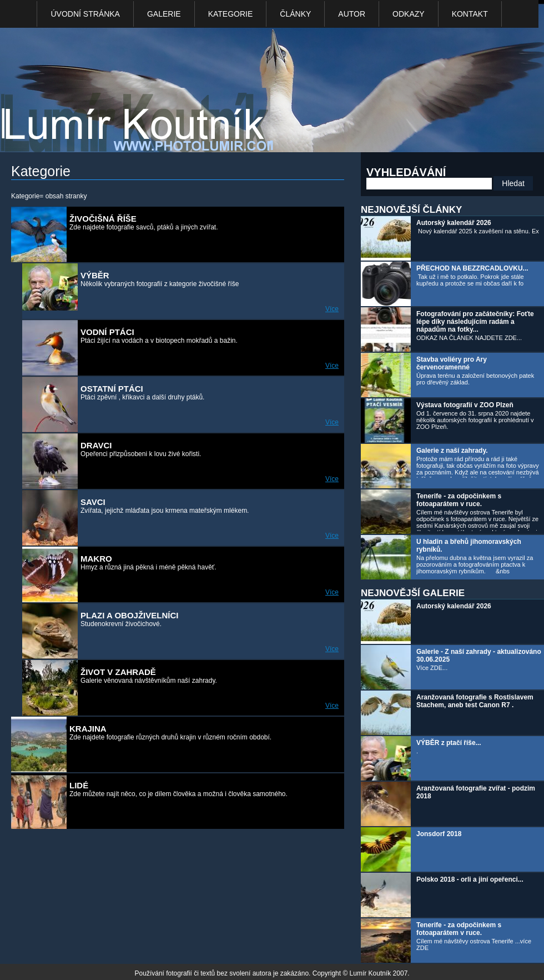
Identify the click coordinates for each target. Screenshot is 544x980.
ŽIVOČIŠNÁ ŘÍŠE (103, 219)
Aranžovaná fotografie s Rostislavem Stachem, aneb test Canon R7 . (475, 701)
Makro (96, 559)
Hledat (513, 183)
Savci (93, 502)
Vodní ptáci (107, 332)
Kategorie (231, 14)
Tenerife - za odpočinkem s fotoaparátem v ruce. (459, 500)
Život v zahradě (118, 672)
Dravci (96, 445)
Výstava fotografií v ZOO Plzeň (465, 405)
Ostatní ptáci (112, 389)
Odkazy (409, 14)
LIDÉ (79, 785)
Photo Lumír (143, 92)
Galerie (164, 14)
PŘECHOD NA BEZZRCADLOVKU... (472, 268)
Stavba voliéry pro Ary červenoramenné (452, 363)
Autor (352, 14)
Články (295, 14)
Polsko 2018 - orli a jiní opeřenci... (470, 879)
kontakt (470, 14)
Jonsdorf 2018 (439, 834)
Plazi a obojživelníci (129, 615)
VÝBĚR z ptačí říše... (449, 743)
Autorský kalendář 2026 (454, 223)
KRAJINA (88, 729)
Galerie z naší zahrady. (452, 451)
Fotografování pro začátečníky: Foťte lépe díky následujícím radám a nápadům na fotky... (475, 322)
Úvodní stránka (85, 14)
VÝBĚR (95, 275)
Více (332, 309)
